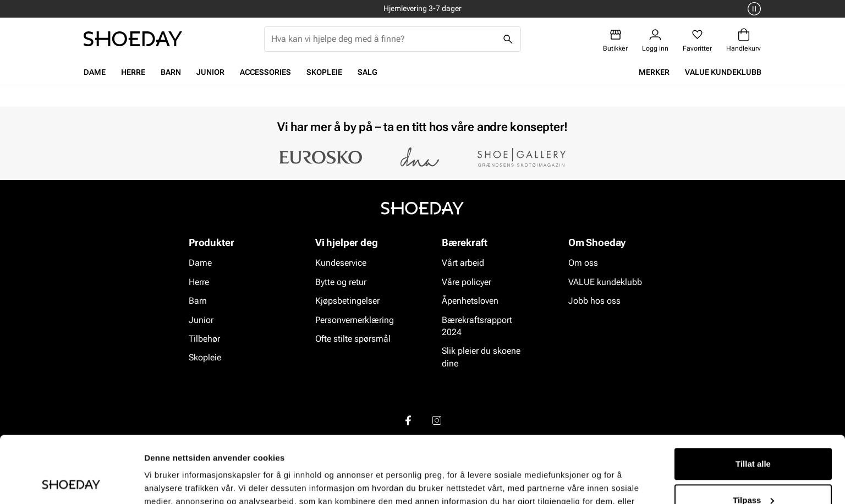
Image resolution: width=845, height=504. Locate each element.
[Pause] (753, 9)
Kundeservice (341, 263)
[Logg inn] (655, 40)
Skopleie (324, 72)
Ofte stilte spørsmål (353, 339)
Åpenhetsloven (470, 301)
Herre (133, 72)
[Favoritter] (697, 40)
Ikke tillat (753, 473)
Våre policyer (467, 282)
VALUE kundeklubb (723, 72)
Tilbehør (204, 339)
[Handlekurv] (744, 40)
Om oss (583, 263)
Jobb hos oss (594, 301)
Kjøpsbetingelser (347, 301)
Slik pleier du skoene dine (481, 357)
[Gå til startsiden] (133, 39)
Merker (654, 72)
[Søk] (508, 39)
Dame (95, 72)
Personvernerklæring (355, 320)
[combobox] (384, 39)
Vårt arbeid (463, 263)
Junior (210, 72)
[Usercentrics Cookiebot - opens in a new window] (71, 483)
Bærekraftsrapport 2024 (477, 326)
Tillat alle (753, 401)
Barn (171, 72)
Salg (367, 72)
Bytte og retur (341, 282)
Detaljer (160, 482)
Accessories (265, 72)
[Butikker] (615, 40)
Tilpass (753, 437)
